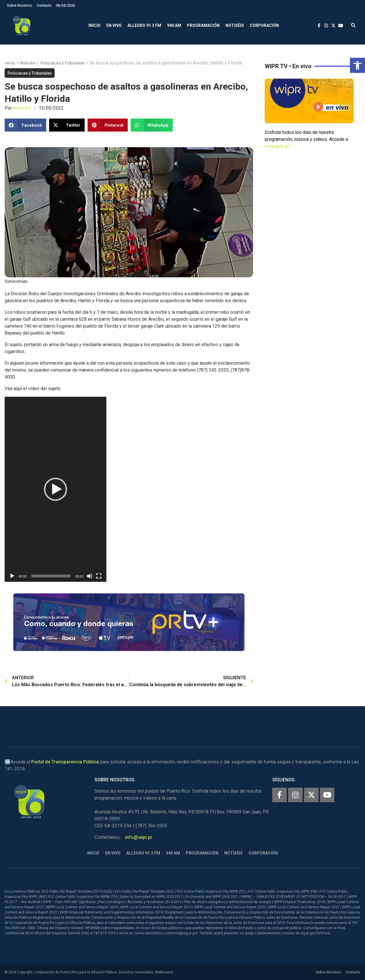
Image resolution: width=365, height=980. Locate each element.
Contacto (44, 5)
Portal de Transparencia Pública (65, 762)
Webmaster (164, 972)
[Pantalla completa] (99, 576)
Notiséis (235, 25)
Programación (203, 25)
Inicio (95, 25)
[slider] (51, 576)
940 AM (174, 25)
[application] (55, 489)
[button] (357, 65)
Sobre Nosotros (20, 5)
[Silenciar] (90, 576)
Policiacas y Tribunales (63, 63)
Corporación (264, 25)
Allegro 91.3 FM (144, 25)
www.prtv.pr (277, 146)
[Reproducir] (12, 576)
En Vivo (114, 25)
